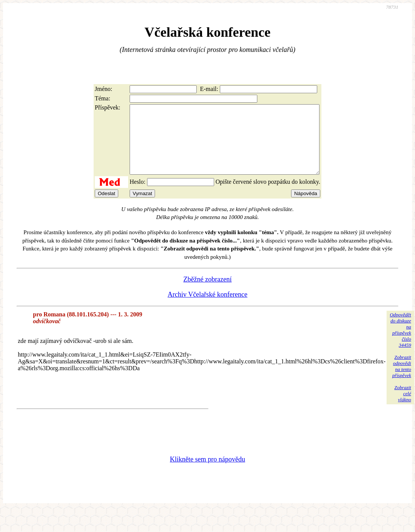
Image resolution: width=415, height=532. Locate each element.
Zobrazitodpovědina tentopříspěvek (402, 380)
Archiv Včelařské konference (207, 308)
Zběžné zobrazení (207, 293)
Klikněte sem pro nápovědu (207, 473)
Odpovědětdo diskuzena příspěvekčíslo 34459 (400, 343)
